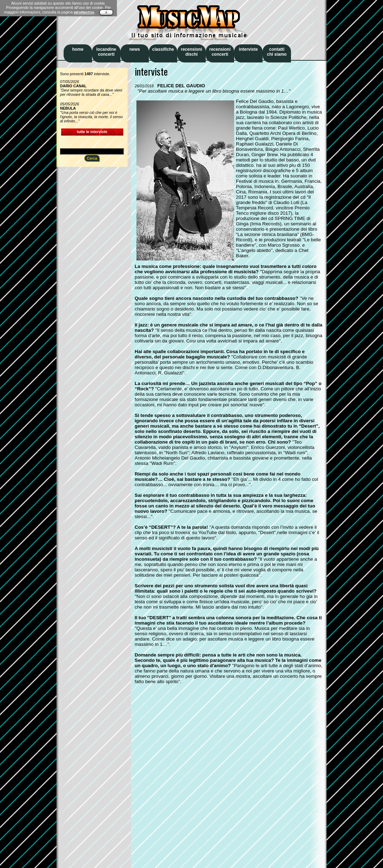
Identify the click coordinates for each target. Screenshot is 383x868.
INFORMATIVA (84, 12)
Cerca (92, 158)
